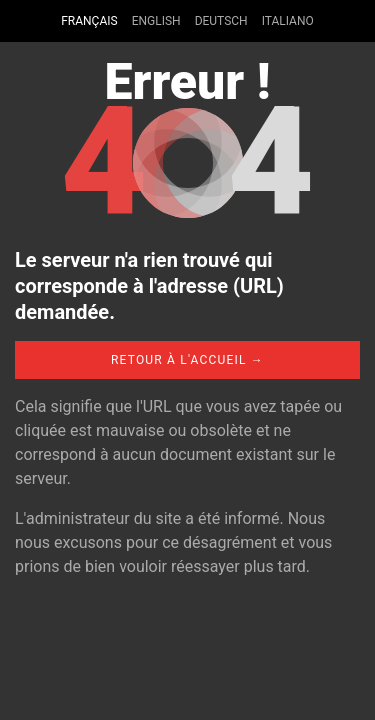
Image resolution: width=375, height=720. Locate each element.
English (156, 21)
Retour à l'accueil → (187, 360)
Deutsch (221, 21)
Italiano (288, 21)
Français (89, 21)
